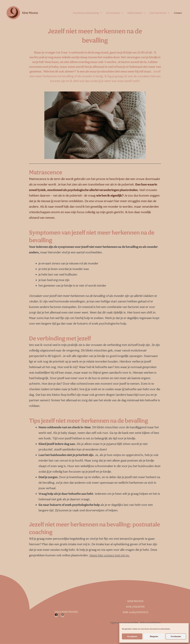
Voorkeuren (176, 636)
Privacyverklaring (150, 623)
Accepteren (132, 636)
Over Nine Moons (161, 13)
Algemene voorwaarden (125, 623)
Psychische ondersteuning (94, 13)
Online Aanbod (139, 13)
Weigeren (154, 636)
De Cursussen (119, 13)
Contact (179, 13)
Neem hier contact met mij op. (110, 555)
